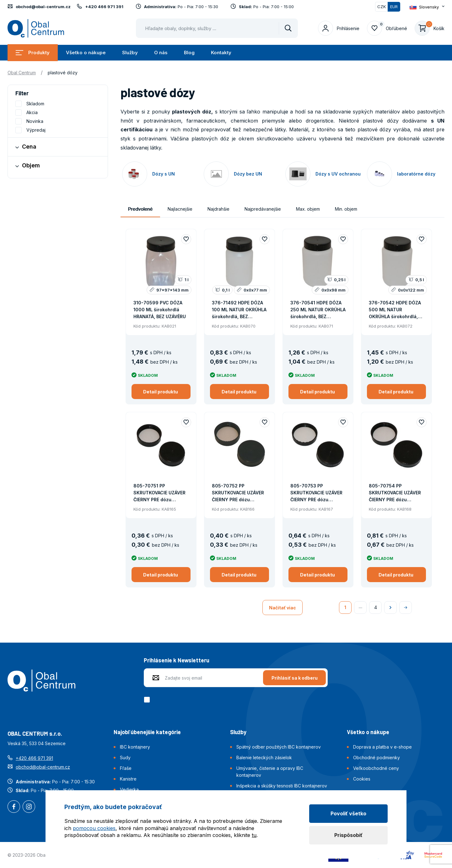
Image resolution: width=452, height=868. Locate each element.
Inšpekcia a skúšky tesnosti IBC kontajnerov (282, 786)
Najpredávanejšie (263, 209)
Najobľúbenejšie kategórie (147, 732)
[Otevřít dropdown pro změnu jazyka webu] (427, 7)
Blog (189, 53)
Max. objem (308, 209)
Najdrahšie (218, 209)
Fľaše (126, 768)
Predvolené (140, 209)
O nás (161, 53)
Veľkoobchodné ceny (376, 768)
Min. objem (346, 209)
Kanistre (128, 779)
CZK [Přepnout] (382, 7)
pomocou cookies (94, 828)
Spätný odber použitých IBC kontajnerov (279, 747)
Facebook (14, 807)
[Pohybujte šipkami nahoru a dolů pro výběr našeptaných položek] (217, 28)
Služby (130, 53)
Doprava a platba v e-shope (382, 747)
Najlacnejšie (180, 209)
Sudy (125, 758)
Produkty (33, 53)
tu (254, 835)
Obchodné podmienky (377, 758)
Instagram (29, 807)
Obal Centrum (22, 73)
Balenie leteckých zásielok (264, 758)
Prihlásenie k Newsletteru (177, 660)
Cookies (362, 779)
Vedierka (129, 789)
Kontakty (221, 53)
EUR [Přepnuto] (394, 7)
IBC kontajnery (135, 747)
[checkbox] (148, 700)
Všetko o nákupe (86, 53)
